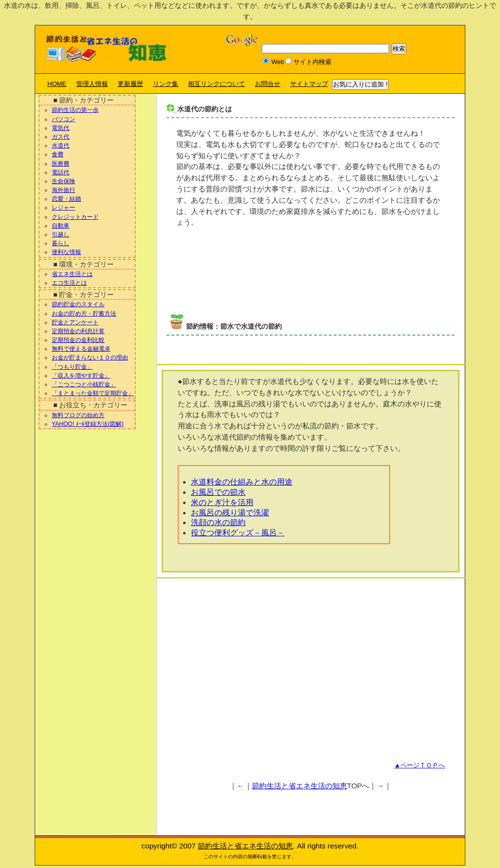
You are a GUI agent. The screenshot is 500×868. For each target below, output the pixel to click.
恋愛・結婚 (66, 199)
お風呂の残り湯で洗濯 (230, 513)
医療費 (61, 164)
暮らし (61, 243)
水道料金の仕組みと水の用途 (242, 482)
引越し (61, 234)
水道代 (61, 146)
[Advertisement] (281, 275)
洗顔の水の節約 (218, 522)
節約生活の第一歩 (75, 110)
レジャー (63, 208)
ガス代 (61, 137)
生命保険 (63, 181)
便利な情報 (66, 252)
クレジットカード (75, 217)
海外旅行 (63, 190)
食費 (58, 154)
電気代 (61, 128)
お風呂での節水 (218, 492)
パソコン (63, 119)
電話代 (61, 172)
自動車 (61, 226)
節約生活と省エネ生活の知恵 (300, 786)
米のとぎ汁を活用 (222, 502)
